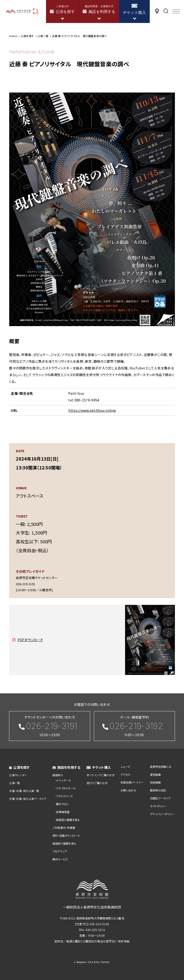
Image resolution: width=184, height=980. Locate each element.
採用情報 (155, 782)
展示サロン (63, 804)
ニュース (125, 767)
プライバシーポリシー (162, 814)
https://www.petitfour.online (92, 410)
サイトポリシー (158, 806)
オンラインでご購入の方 (101, 775)
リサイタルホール (66, 788)
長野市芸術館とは (161, 767)
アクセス (125, 774)
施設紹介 (58, 775)
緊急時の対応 (158, 790)
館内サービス (60, 859)
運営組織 (155, 774)
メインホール (64, 780)
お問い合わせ (129, 790)
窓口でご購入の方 (97, 783)
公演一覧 (14, 783)
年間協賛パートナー (132, 782)
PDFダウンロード (30, 640)
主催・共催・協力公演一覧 (24, 791)
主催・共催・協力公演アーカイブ (28, 799)
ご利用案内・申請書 (64, 828)
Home (13, 36)
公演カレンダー (18, 775)
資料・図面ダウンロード (66, 835)
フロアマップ (60, 851)
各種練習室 (63, 812)
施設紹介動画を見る (68, 820)
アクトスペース (64, 796)
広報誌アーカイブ (160, 798)
